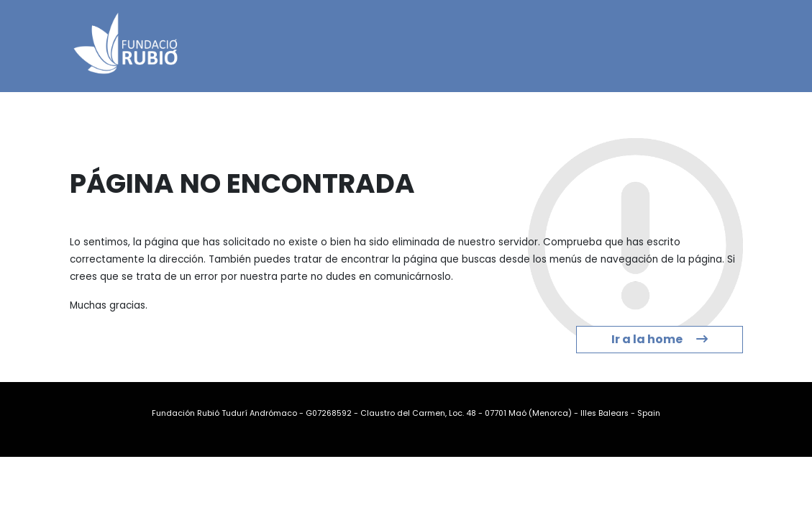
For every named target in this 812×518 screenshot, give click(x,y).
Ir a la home (660, 339)
